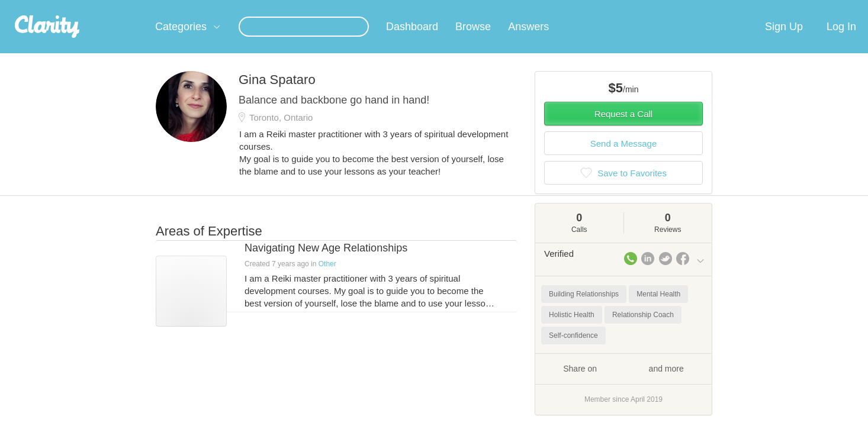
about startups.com (748, 8)
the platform (137, 7)
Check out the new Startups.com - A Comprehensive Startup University (576, 8)
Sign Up (784, 41)
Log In (841, 41)
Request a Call (623, 128)
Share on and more (623, 382)
